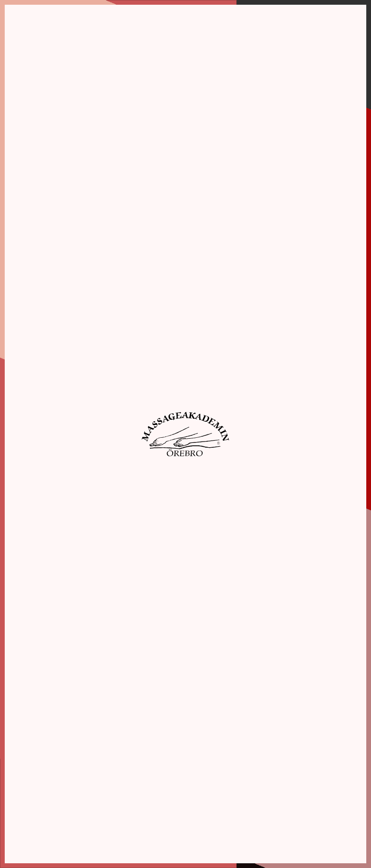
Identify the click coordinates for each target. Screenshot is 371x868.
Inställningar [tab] (168, 45)
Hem (149, 744)
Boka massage (162, 773)
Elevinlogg (299, 828)
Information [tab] (67, 45)
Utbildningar (159, 764)
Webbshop (156, 793)
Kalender (154, 783)
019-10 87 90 (39, 762)
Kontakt (153, 812)
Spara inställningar (115, 198)
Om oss (153, 754)
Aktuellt (153, 803)
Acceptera (196, 198)
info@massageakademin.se (58, 772)
